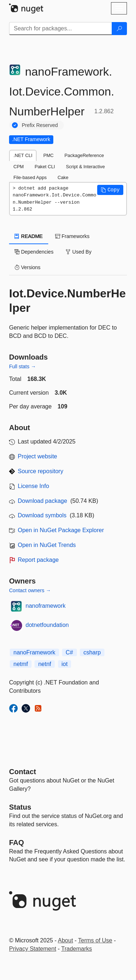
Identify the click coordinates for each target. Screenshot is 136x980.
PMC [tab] (48, 155)
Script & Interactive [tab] (85, 167)
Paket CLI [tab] (45, 167)
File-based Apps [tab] (30, 177)
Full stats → (22, 366)
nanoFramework (34, 652)
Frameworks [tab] (72, 236)
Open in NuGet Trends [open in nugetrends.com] (47, 545)
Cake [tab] (63, 177)
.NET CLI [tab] (23, 155)
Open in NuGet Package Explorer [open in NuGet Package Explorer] (61, 530)
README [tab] (29, 236)
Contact (22, 772)
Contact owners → (30, 590)
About (66, 940)
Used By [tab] (79, 252)
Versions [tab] (28, 267)
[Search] (119, 29)
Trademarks (77, 949)
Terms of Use (95, 940)
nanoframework (46, 606)
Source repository (40, 471)
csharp (92, 652)
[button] (110, 190)
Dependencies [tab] (34, 252)
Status (20, 807)
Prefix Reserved (40, 125)
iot (65, 664)
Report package (38, 560)
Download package (42, 501)
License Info (33, 486)
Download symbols (42, 515)
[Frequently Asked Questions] (17, 843)
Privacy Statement (33, 949)
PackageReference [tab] (84, 155)
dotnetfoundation (47, 625)
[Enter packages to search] (61, 29)
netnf (45, 664)
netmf (21, 664)
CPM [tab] (18, 167)
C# (69, 652)
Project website (38, 456)
